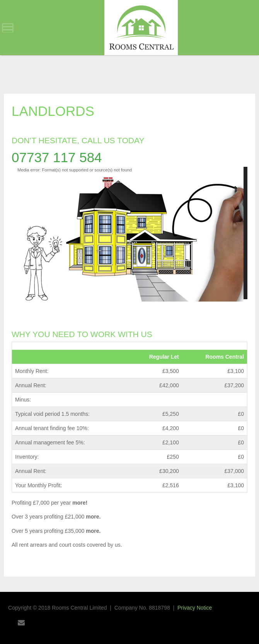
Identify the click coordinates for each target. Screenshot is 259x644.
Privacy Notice (195, 608)
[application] (129, 233)
